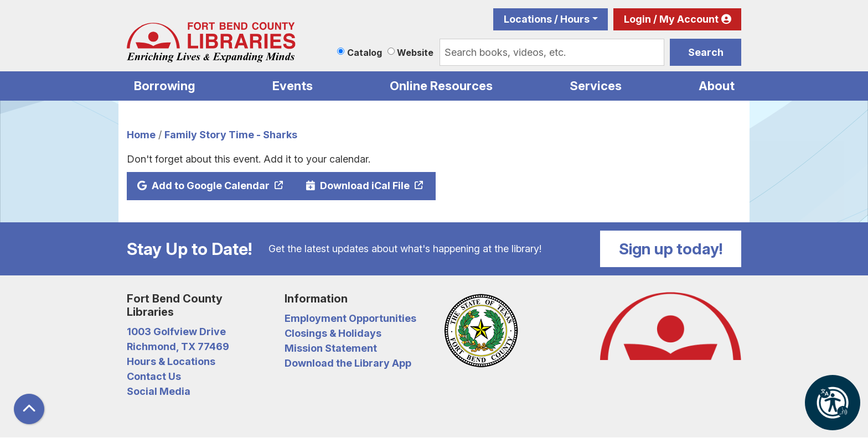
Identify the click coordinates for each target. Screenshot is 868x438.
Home (141, 135)
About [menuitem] (717, 86)
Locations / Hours (547, 19)
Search (706, 52)
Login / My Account (671, 19)
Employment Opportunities (350, 318)
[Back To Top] (29, 409)
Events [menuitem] (293, 86)
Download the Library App (348, 363)
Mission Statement (331, 348)
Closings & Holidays (333, 333)
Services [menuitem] (596, 86)
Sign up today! (671, 249)
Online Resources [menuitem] (441, 86)
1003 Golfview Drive (176, 332)
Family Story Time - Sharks (231, 135)
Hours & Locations (171, 361)
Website (415, 53)
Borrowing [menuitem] (165, 86)
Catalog (365, 53)
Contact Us (154, 376)
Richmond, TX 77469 (178, 346)
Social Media (159, 391)
